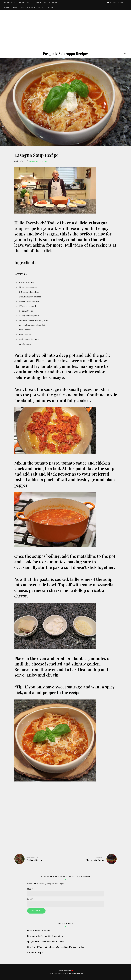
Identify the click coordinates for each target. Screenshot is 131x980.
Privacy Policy (28, 8)
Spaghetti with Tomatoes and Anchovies (46, 941)
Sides (6, 8)
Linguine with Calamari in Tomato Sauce (46, 936)
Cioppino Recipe (35, 952)
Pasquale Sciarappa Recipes (66, 54)
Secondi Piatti (25, 3)
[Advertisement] (65, 30)
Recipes (45, 161)
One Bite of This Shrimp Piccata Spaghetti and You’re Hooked (56, 947)
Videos (50, 8)
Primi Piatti (9, 3)
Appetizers (41, 3)
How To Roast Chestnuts (39, 931)
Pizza (15, 8)
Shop (41, 8)
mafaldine (30, 283)
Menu (125, 54)
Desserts (54, 3)
